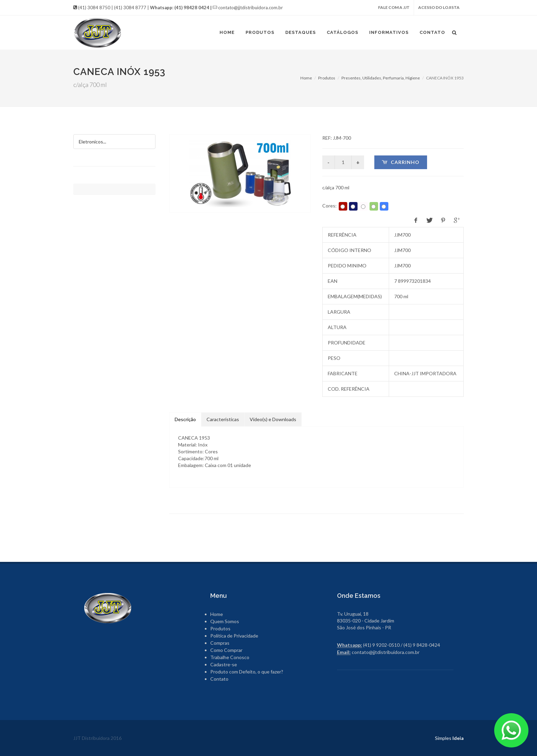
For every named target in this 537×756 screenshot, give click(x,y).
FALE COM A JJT (394, 7)
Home (306, 78)
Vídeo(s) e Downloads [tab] (273, 419)
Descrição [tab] (185, 419)
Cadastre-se (224, 664)
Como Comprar (226, 650)
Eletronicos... (92, 142)
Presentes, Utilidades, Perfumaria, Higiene (381, 78)
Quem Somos (225, 621)
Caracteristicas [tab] (223, 419)
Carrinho (401, 162)
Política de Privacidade (234, 636)
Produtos (327, 78)
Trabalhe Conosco (230, 657)
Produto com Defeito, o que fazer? (247, 672)
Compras (220, 643)
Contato (219, 679)
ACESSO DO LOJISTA (439, 7)
